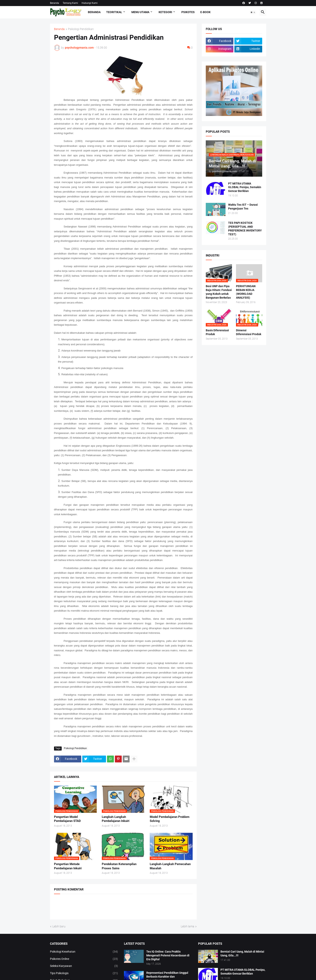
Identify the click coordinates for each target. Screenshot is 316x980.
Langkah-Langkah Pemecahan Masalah (170, 866)
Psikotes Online (84, 959)
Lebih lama (188, 926)
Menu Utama (140, 12)
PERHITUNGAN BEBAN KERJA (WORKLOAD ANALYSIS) (246, 292)
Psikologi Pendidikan (81, 29)
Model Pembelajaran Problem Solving (170, 819)
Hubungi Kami (90, 3)
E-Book (205, 12)
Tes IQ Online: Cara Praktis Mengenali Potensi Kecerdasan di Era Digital (168, 955)
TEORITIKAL (114, 12)
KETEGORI (165, 12)
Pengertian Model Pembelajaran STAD (67, 819)
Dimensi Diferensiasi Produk (249, 332)
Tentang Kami (70, 3)
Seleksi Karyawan (84, 966)
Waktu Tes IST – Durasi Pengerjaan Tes (243, 207)
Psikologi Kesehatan (84, 952)
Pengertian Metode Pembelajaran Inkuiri (68, 866)
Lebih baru (59, 926)
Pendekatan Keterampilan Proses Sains (119, 866)
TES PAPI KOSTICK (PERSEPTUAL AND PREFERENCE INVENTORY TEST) (245, 229)
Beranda (55, 3)
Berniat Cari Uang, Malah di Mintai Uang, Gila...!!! (242, 953)
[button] (253, 12)
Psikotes (188, 12)
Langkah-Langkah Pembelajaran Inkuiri (116, 819)
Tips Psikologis (84, 973)
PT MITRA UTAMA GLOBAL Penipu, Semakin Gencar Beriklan (245, 187)
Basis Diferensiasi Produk (217, 332)
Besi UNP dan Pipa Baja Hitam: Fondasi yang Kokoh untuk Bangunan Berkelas (219, 292)
